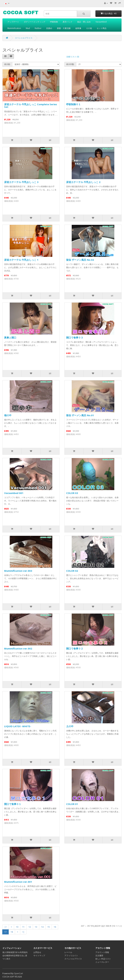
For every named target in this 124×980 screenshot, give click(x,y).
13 (36, 927)
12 (30, 927)
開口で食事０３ (75, 337)
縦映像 (78, 28)
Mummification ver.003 (18, 571)
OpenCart (18, 973)
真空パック (67, 22)
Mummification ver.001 (18, 882)
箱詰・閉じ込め (84, 22)
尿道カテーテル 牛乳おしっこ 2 (83, 182)
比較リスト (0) (73, 57)
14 (42, 927)
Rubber (38, 28)
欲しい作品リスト (103, 959)
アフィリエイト (71, 956)
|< (6, 927)
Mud (28, 28)
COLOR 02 (72, 571)
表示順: (7, 64)
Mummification (14, 28)
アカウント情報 (102, 952)
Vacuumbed (101, 22)
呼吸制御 (54, 22)
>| (23, 932)
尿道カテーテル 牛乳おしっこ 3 (21, 182)
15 (49, 927)
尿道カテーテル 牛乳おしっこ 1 (21, 260)
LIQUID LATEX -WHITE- (18, 726)
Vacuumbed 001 (14, 493)
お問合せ (37, 952)
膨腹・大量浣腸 (64, 28)
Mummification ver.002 (18, 648)
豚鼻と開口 (10, 337)
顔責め (49, 28)
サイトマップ (39, 956)
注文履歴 (99, 956)
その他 (89, 28)
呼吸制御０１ (73, 104)
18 (12, 932)
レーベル (68, 952)
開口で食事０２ (75, 648)
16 (55, 927)
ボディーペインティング (35, 22)
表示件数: (70, 64)
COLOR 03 (72, 493)
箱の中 (8, 415)
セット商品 (102, 28)
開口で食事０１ (13, 804)
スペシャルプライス (24, 38)
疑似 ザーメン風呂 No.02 (80, 260)
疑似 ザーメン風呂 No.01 (80, 415)
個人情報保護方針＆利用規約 (15, 952)
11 (23, 927)
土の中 (70, 726)
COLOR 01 (72, 804)
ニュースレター (102, 962)
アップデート (13, 22)
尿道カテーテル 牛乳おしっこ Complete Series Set (31, 106)
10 (17, 927)
